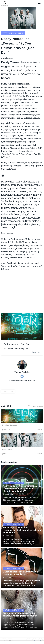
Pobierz (38, 430)
